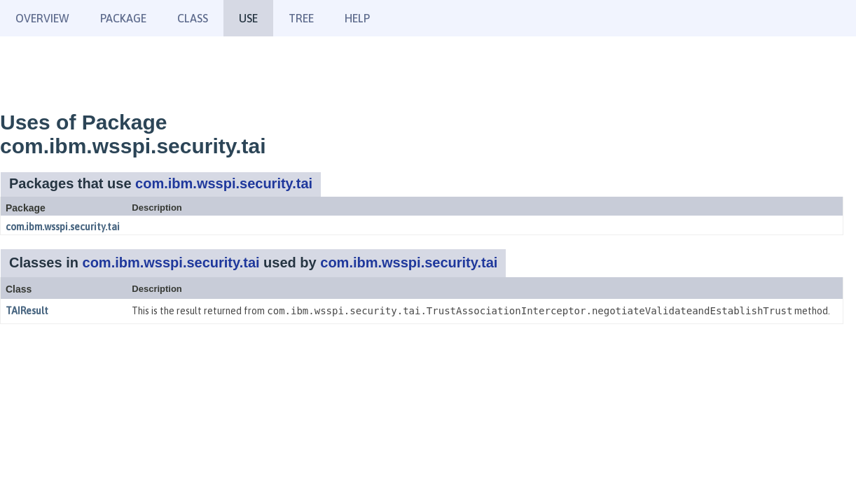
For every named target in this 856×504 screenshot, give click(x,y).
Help (357, 18)
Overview (42, 18)
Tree (301, 18)
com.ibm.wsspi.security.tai (224, 183)
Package (123, 18)
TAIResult (27, 311)
